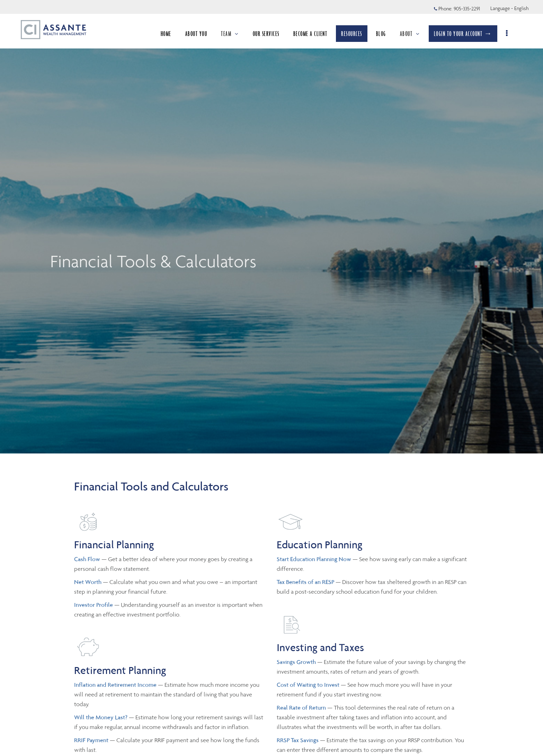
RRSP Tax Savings (298, 740)
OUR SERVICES (266, 34)
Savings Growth (296, 662)
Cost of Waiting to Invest (309, 685)
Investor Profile (94, 605)
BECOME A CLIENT (310, 34)
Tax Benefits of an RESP (305, 582)
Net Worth (88, 582)
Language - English (510, 8)
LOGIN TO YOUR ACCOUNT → (463, 34)
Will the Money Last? (101, 717)
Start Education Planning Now (314, 559)
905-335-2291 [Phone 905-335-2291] (467, 9)
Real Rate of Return (301, 708)
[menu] (507, 34)
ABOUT (410, 34)
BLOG (381, 34)
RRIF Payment (91, 740)
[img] (271, 227)
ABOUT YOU (196, 34)
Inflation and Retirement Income (116, 685)
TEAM (230, 34)
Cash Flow (88, 559)
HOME (166, 34)
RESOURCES (352, 34)
